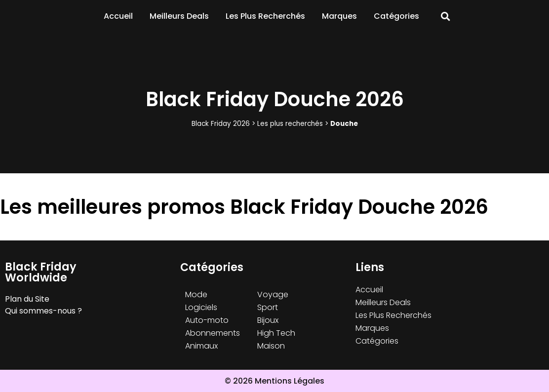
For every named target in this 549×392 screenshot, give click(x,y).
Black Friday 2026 (221, 124)
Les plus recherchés (290, 124)
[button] (446, 17)
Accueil (118, 16)
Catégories (396, 16)
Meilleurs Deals (179, 16)
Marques (339, 16)
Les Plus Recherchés (265, 16)
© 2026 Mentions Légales (274, 381)
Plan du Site (27, 299)
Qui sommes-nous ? (43, 311)
